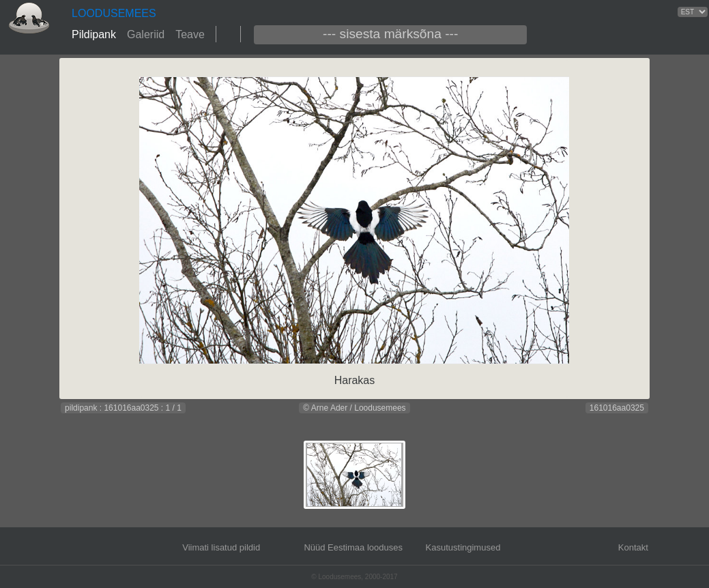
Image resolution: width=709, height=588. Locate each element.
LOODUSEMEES (114, 13)
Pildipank (94, 34)
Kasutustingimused (463, 547)
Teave (190, 34)
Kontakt (633, 547)
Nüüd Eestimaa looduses (353, 547)
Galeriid (146, 34)
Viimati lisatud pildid (221, 547)
